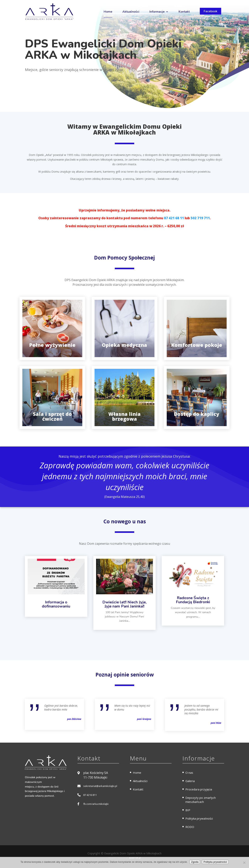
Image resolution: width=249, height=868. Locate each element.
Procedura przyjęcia (199, 789)
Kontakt (184, 12)
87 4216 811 (90, 795)
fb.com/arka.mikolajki (96, 804)
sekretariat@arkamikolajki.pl (100, 786)
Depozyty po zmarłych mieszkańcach (201, 800)
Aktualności (131, 12)
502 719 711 (200, 218)
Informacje (157, 12)
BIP (188, 810)
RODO (190, 827)
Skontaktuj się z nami (49, 82)
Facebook (210, 11)
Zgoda (195, 862)
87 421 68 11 (174, 218)
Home (108, 12)
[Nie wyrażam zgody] (244, 863)
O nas (189, 773)
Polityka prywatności (199, 818)
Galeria (190, 781)
